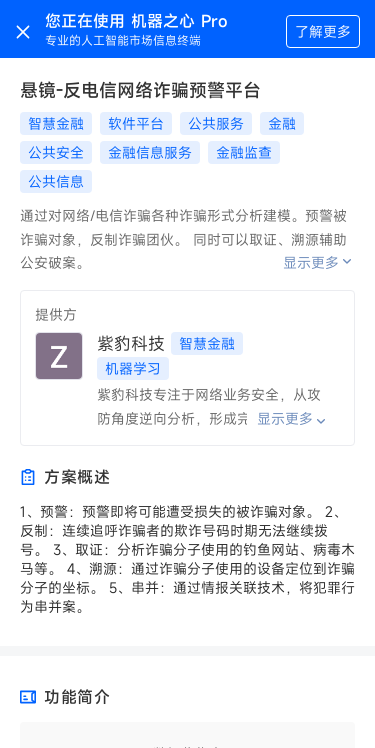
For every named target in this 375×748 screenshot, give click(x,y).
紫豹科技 (131, 343)
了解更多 (323, 31)
